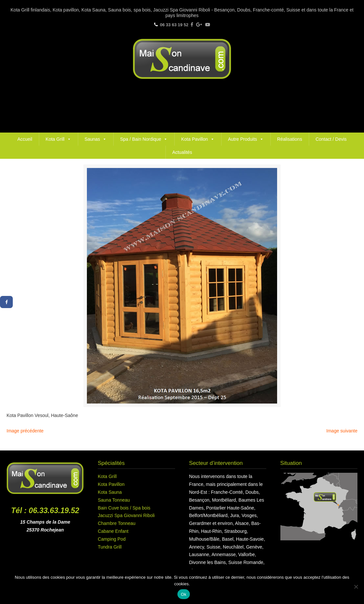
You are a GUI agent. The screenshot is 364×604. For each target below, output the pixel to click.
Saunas (96, 139)
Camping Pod (112, 539)
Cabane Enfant (113, 531)
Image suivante (342, 431)
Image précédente (25, 431)
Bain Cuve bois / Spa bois (124, 508)
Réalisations (290, 139)
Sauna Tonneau (114, 500)
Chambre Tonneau (117, 523)
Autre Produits (246, 139)
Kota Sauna (110, 492)
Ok (183, 594)
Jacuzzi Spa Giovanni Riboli (126, 515)
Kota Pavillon (198, 139)
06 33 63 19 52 (174, 25)
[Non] (356, 587)
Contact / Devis (331, 139)
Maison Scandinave (182, 59)
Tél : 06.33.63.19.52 (45, 510)
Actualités (182, 152)
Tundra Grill (110, 547)
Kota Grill (58, 139)
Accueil (25, 139)
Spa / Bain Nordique (144, 139)
